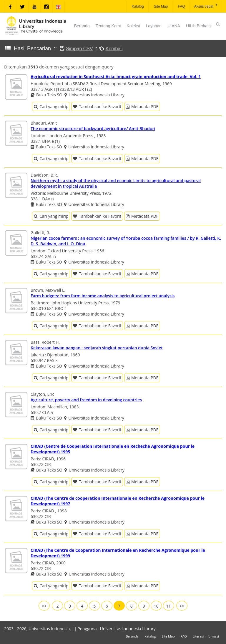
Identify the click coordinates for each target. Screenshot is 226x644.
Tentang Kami (108, 26)
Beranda (82, 26)
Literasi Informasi (206, 636)
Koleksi (133, 26)
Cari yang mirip (51, 107)
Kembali (114, 49)
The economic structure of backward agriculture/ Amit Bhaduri (93, 129)
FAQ (181, 6)
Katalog (137, 6)
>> (182, 606)
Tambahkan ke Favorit (97, 107)
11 (169, 606)
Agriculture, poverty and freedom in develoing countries (86, 400)
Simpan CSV (79, 49)
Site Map (161, 6)
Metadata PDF (142, 107)
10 (156, 606)
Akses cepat (206, 6)
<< (44, 606)
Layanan (154, 26)
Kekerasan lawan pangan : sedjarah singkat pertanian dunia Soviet (97, 348)
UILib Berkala (198, 26)
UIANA (174, 26)
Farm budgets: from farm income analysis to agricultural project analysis (103, 296)
